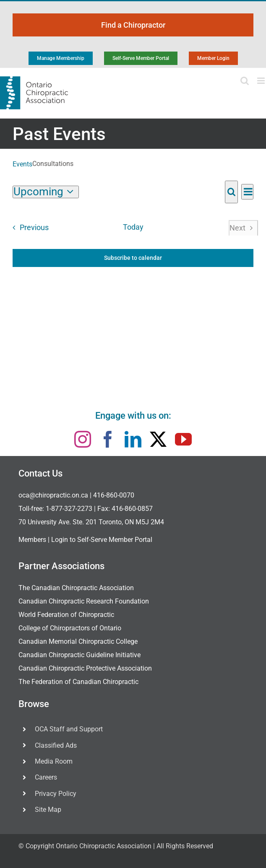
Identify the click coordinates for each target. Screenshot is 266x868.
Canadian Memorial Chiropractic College (78, 641)
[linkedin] (133, 439)
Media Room (54, 761)
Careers (46, 777)
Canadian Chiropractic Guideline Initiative (80, 655)
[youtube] (183, 439)
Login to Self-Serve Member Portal (102, 540)
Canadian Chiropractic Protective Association (85, 668)
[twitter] (158, 439)
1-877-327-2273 (69, 509)
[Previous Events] (28, 228)
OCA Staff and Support (69, 729)
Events (22, 164)
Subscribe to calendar (133, 258)
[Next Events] (243, 228)
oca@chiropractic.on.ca (53, 495)
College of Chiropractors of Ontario (70, 628)
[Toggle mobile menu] (262, 81)
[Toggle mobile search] (245, 81)
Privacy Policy (56, 794)
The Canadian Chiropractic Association (76, 588)
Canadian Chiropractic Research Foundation (84, 601)
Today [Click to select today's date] (133, 227)
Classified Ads (56, 745)
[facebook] (108, 439)
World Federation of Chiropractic (66, 615)
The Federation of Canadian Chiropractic (78, 682)
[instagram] (83, 439)
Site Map (48, 810)
